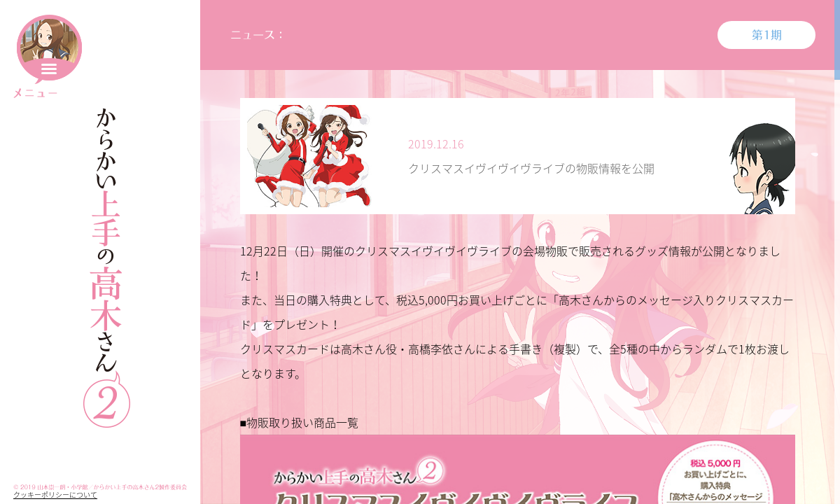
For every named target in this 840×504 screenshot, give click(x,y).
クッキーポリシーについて (55, 495)
